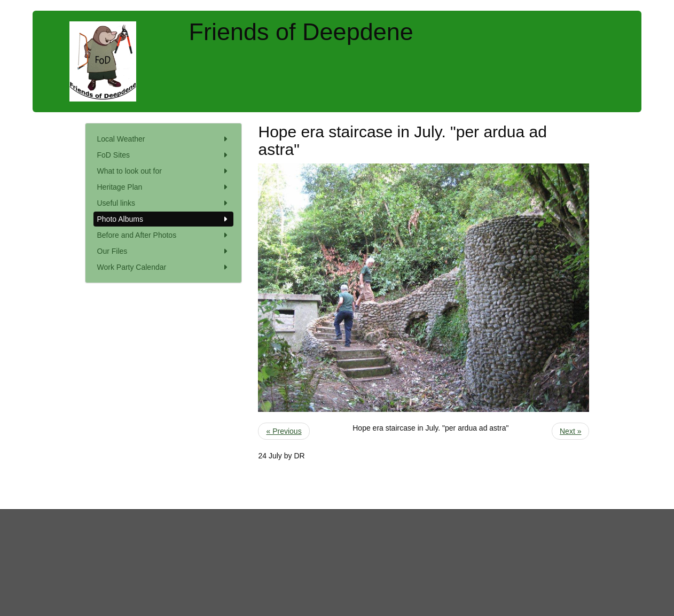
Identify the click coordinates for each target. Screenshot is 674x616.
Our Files (164, 251)
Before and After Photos (164, 235)
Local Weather (164, 139)
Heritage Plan (164, 187)
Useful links (164, 203)
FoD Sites (164, 155)
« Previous (284, 431)
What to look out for (164, 171)
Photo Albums (164, 219)
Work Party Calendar (164, 267)
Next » (570, 431)
